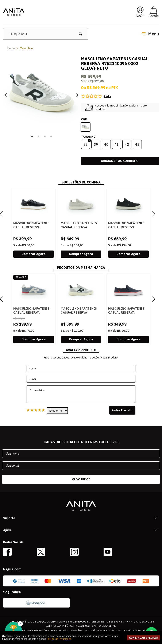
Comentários (81, 394)
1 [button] (32, 136)
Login (140, 15)
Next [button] (77, 95)
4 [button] (51, 136)
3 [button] (45, 136)
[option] (42, 95)
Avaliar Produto (123, 410)
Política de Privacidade (59, 639)
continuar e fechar (143, 638)
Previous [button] (6, 95)
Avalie (107, 96)
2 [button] (38, 136)
